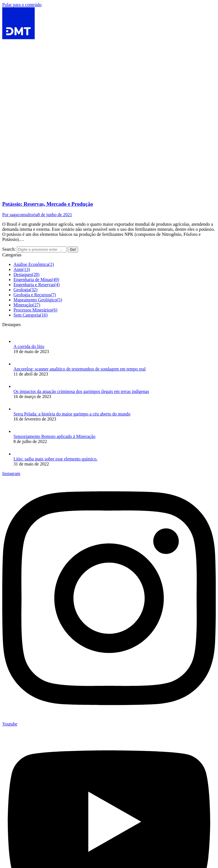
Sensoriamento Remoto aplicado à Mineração (54, 436)
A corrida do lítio (29, 346)
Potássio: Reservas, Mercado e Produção (48, 204)
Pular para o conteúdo (22, 5)
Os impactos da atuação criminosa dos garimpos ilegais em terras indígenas (81, 391)
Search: (9, 249)
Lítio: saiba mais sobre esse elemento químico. (55, 459)
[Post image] (19, 341)
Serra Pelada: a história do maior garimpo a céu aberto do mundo (72, 414)
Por (20, 215)
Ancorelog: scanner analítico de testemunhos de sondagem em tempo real (80, 369)
